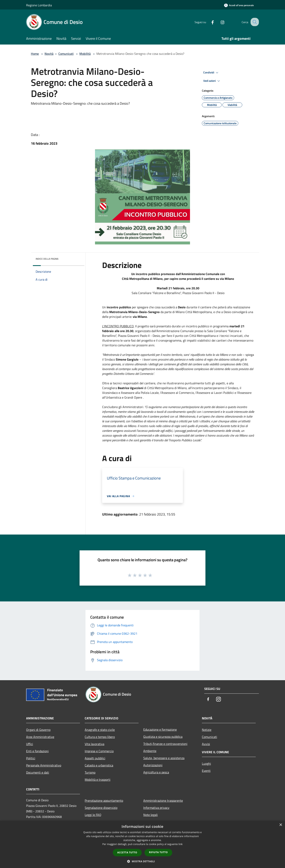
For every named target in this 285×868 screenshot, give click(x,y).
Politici (31, 758)
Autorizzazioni (153, 765)
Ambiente (150, 751)
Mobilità (85, 54)
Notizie (207, 730)
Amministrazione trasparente (163, 801)
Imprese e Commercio (99, 751)
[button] (142, 861)
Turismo (90, 772)
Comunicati (66, 54)
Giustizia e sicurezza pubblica (163, 737)
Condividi (211, 73)
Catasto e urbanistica (99, 765)
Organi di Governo (38, 730)
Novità (49, 54)
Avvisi (206, 744)
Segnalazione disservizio (101, 808)
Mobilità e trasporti (98, 780)
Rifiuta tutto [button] (158, 852)
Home (35, 54)
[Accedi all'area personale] (239, 5)
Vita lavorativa (95, 744)
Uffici (30, 744)
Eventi (206, 771)
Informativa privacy (156, 808)
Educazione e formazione (160, 729)
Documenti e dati (38, 772)
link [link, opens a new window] (181, 844)
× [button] (281, 825)
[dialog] (142, 844)
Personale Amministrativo (44, 765)
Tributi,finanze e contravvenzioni (165, 744)
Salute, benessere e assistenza (164, 758)
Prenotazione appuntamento (104, 801)
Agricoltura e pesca (156, 772)
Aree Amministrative (40, 737)
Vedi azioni (212, 81)
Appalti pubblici (95, 758)
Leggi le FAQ (93, 815)
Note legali (151, 815)
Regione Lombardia (39, 5)
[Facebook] (209, 22)
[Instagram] (219, 22)
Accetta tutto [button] (127, 852)
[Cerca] (254, 22)
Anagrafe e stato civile (100, 730)
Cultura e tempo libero (100, 737)
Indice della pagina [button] (47, 259)
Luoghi (206, 764)
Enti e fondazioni (37, 751)
